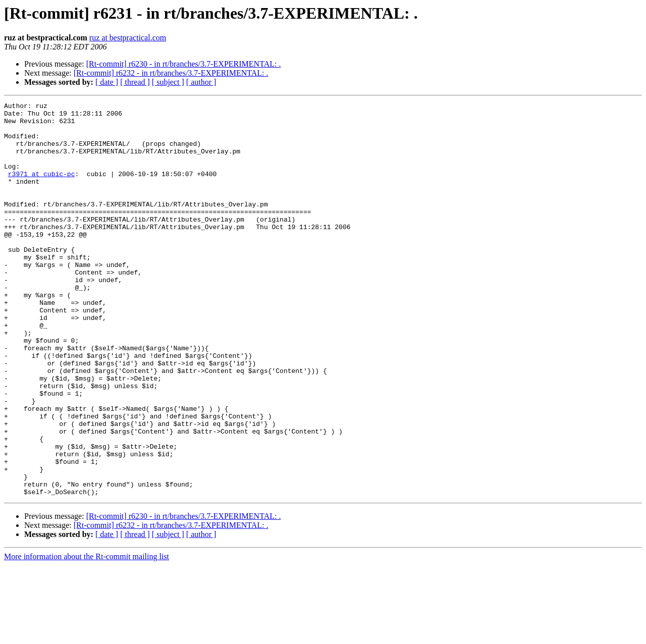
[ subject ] (168, 82)
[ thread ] (135, 82)
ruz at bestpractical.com (128, 38)
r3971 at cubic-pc (42, 189)
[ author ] (201, 82)
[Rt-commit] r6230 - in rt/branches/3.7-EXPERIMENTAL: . (184, 64)
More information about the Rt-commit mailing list (87, 635)
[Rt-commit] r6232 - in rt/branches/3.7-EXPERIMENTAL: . (171, 73)
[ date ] (107, 82)
